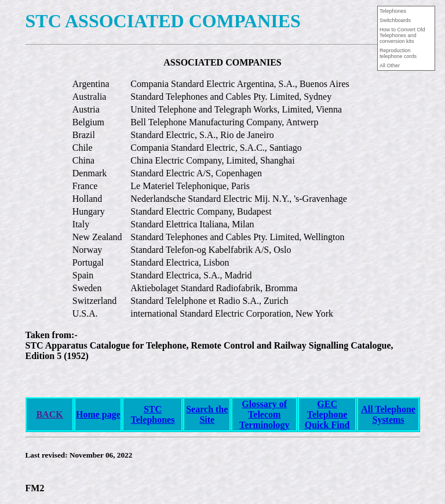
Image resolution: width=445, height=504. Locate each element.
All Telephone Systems (388, 414)
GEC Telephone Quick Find (327, 414)
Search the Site (207, 414)
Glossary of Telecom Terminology (265, 414)
